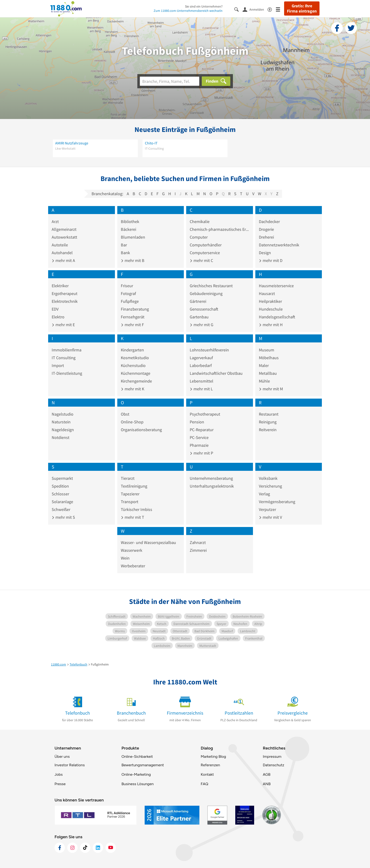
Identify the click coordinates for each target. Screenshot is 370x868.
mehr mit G (202, 325)
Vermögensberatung (277, 502)
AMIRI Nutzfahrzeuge (72, 143)
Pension (197, 422)
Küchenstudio (133, 365)
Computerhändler (206, 245)
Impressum (272, 756)
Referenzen (210, 765)
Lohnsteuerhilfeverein (209, 350)
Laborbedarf (201, 365)
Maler (264, 365)
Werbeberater (133, 566)
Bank (125, 253)
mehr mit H (271, 325)
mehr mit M (271, 389)
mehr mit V (270, 517)
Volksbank (268, 478)
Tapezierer (130, 494)
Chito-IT (151, 143)
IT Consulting (64, 358)
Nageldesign (63, 430)
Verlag (264, 494)
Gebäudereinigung (206, 293)
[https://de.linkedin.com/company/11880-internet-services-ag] (98, 848)
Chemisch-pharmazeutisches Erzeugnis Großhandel (220, 229)
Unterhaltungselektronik (212, 486)
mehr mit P (201, 453)
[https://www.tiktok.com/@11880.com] (85, 848)
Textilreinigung (134, 486)
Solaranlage (62, 502)
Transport (130, 502)
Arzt (55, 221)
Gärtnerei (198, 301)
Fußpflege (130, 301)
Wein (125, 558)
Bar (124, 245)
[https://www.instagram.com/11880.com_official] (72, 848)
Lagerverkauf (201, 358)
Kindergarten (132, 350)
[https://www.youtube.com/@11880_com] (111, 848)
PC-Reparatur (202, 430)
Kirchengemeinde (136, 381)
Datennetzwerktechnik (279, 245)
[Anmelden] (255, 9)
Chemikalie (200, 221)
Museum (267, 350)
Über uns (62, 756)
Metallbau (268, 373)
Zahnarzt (198, 542)
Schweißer (61, 509)
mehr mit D (271, 260)
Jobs (59, 774)
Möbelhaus (269, 358)
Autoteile (60, 245)
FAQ (204, 784)
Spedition (60, 486)
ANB (267, 784)
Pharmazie (199, 445)
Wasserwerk (132, 550)
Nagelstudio (63, 414)
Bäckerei (128, 229)
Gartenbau (199, 317)
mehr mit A (63, 260)
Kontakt (207, 774)
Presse (60, 784)
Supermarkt (62, 478)
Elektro (58, 317)
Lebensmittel (202, 381)
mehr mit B (133, 260)
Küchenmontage (136, 373)
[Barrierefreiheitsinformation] (272, 9)
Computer (199, 237)
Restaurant (269, 414)
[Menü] (280, 9)
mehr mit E (63, 325)
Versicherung (270, 486)
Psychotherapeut (205, 414)
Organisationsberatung (141, 430)
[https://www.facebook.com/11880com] (60, 848)
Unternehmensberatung (211, 478)
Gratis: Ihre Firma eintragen (302, 8)
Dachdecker (269, 221)
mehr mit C (201, 260)
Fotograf (128, 293)
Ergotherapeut (65, 293)
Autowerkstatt (64, 237)
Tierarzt (128, 478)
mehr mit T (132, 517)
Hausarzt (267, 293)
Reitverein (268, 430)
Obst (125, 414)
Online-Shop (132, 422)
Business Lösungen (138, 784)
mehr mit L (201, 389)
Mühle (264, 381)
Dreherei (266, 237)
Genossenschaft (204, 309)
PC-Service (199, 437)
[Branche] (170, 81)
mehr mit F (132, 325)
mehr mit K (132, 389)
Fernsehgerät (133, 317)
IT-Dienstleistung (67, 373)
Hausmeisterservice (276, 286)
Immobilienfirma (67, 350)
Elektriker (60, 286)
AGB (267, 774)
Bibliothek (130, 221)
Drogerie (266, 229)
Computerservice (205, 253)
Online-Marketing (136, 774)
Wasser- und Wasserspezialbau (148, 542)
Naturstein (61, 422)
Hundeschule (271, 309)
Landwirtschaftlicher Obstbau (216, 373)
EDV (55, 309)
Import (58, 365)
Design (265, 253)
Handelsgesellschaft (277, 317)
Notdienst (61, 437)
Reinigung (268, 422)
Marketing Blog (213, 756)
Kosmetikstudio (135, 358)
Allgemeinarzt (64, 229)
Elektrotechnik (65, 301)
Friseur (127, 286)
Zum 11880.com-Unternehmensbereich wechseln (188, 11)
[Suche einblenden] (238, 9)
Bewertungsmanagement (143, 765)
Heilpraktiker (270, 301)
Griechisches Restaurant (211, 286)
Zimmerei (198, 550)
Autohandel (62, 253)
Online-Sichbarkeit (137, 756)
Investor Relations (70, 765)
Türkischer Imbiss (137, 509)
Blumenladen (133, 237)
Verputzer (267, 509)
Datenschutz (274, 765)
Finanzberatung (135, 309)
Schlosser (60, 494)
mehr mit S (63, 517)
